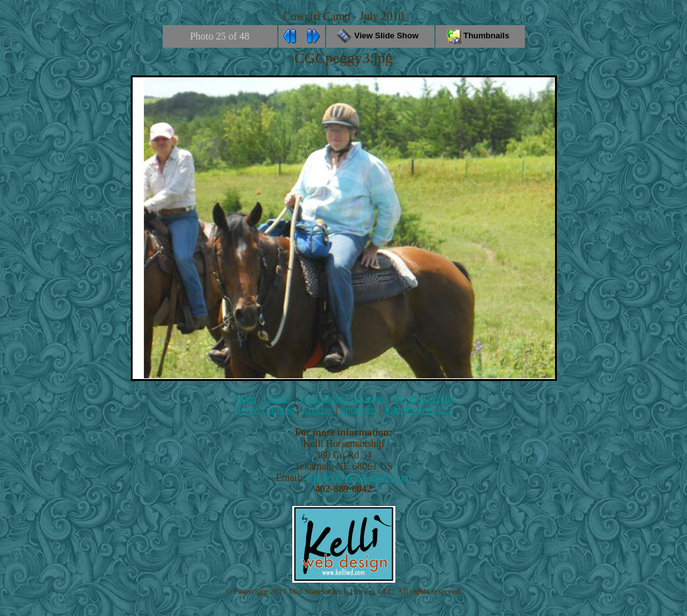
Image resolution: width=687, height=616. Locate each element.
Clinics (278, 398)
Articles (317, 410)
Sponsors (359, 410)
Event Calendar (424, 398)
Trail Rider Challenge (342, 398)
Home (244, 398)
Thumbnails (480, 36)
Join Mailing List (419, 410)
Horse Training (264, 410)
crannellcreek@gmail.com (358, 477)
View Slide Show (380, 36)
